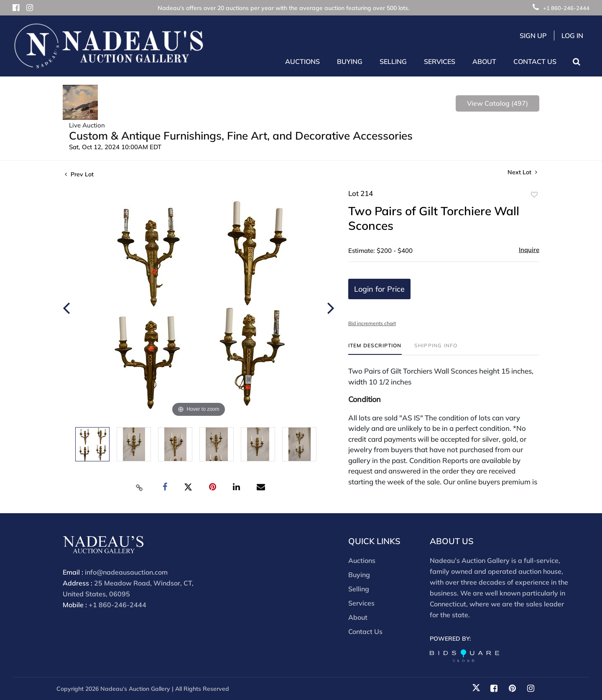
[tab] (375, 349)
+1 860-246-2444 (561, 8)
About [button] (484, 61)
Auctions (362, 560)
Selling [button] (393, 61)
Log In (572, 36)
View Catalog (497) (497, 103)
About (358, 617)
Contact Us (535, 61)
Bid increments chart (372, 323)
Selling (359, 589)
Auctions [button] (302, 61)
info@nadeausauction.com (126, 572)
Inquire (529, 250)
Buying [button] (350, 61)
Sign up (533, 36)
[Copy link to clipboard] (140, 487)
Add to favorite (534, 195)
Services (361, 603)
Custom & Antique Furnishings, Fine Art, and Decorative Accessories (241, 136)
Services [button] (440, 61)
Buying (359, 575)
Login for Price (379, 289)
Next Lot (522, 172)
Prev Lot (79, 174)
